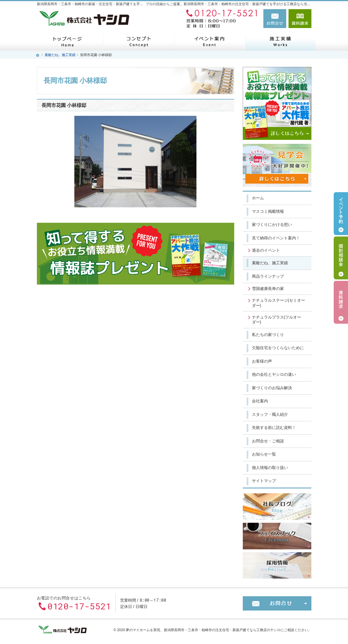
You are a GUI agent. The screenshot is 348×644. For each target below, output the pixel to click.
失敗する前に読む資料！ (274, 428)
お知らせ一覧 (264, 454)
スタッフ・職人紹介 (270, 414)
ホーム (258, 198)
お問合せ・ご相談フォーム (277, 603)
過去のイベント (266, 250)
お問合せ (275, 19)
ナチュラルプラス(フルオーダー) (277, 320)
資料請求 (300, 19)
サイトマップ (264, 481)
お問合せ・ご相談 (268, 441)
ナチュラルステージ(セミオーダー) (279, 303)
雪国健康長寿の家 (268, 289)
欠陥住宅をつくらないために (278, 348)
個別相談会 (341, 258)
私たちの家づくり (268, 335)
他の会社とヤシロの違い (274, 374)
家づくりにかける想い (272, 224)
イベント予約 (341, 214)
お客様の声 (262, 361)
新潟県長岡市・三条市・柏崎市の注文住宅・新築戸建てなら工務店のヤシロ (222, 630)
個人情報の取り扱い (270, 468)
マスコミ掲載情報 (268, 211)
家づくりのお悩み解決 (272, 388)
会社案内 (260, 401)
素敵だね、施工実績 (270, 263)
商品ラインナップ (268, 276)
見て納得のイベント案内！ (276, 238)
